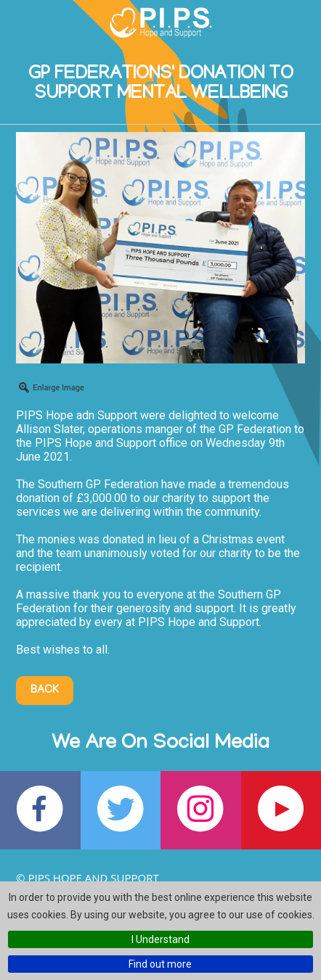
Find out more (160, 964)
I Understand (160, 939)
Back (45, 691)
